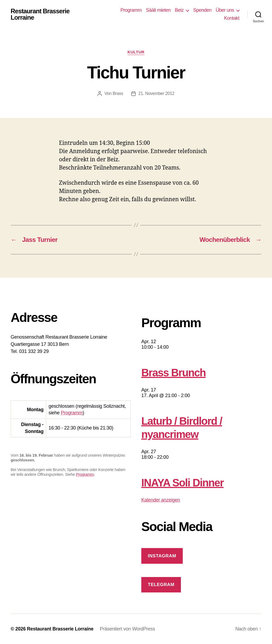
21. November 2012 (156, 93)
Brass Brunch (173, 373)
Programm (131, 10)
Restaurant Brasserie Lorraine (40, 14)
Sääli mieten (158, 10)
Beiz (179, 10)
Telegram (161, 585)
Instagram (162, 556)
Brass (118, 93)
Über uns (225, 10)
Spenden (202, 10)
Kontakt (232, 18)
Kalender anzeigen (161, 500)
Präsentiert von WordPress (127, 629)
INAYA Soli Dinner (182, 483)
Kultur (136, 52)
